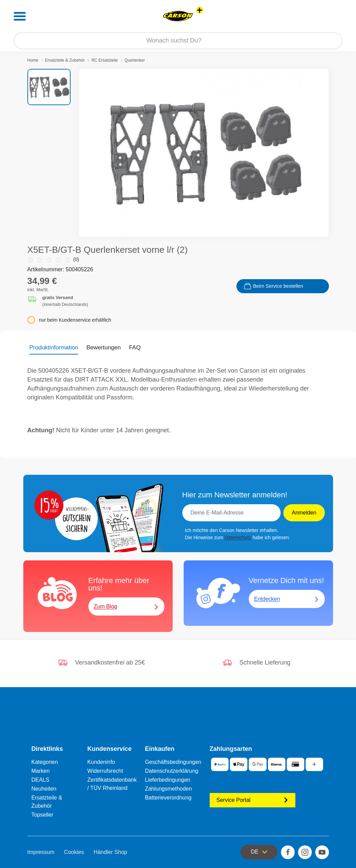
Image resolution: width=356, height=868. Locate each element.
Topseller (42, 815)
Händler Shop (110, 852)
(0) (53, 259)
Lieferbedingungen (168, 780)
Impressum (41, 852)
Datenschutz (238, 537)
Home (33, 60)
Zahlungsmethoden (168, 789)
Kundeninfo (101, 762)
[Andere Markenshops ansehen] (200, 10)
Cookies (74, 852)
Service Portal (253, 800)
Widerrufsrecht (105, 771)
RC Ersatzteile (105, 60)
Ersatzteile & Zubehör (65, 60)
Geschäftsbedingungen (173, 762)
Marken (41, 771)
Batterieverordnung (168, 798)
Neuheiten (44, 789)
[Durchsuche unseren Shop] (178, 41)
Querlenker (135, 60)
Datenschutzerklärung (172, 771)
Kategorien (45, 762)
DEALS (40, 780)
